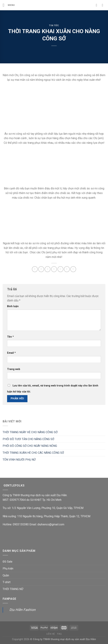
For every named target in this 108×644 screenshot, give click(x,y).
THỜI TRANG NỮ (13, 589)
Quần (6, 575)
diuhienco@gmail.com (51, 524)
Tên (10, 337)
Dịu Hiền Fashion (22, 610)
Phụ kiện (8, 569)
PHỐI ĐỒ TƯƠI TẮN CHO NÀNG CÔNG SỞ (28, 439)
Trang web (14, 369)
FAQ (59, 634)
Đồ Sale (8, 562)
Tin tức (54, 25)
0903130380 (21, 524)
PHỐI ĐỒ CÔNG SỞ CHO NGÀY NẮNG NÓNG (30, 446)
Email (11, 353)
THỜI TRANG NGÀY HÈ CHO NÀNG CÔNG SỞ (30, 432)
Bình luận (13, 306)
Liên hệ (51, 634)
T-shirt (7, 582)
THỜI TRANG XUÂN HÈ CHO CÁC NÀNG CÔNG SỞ (33, 453)
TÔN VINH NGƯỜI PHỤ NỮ (19, 460)
